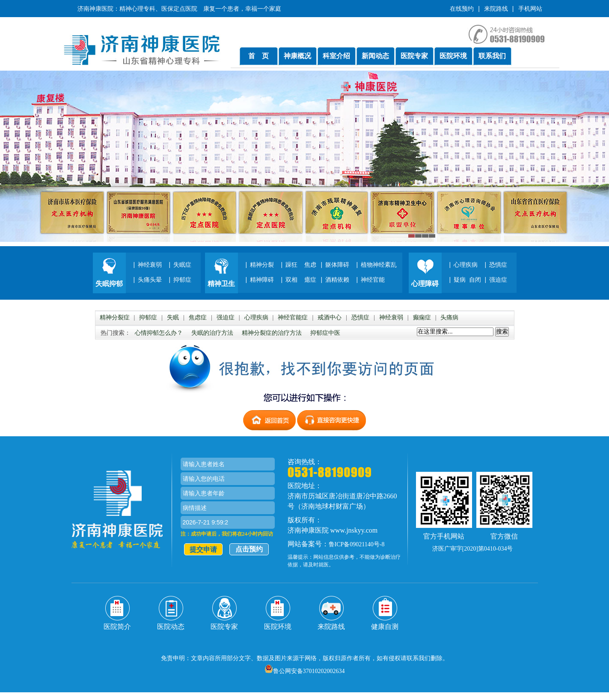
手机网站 (530, 9)
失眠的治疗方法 (212, 333)
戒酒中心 (330, 317)
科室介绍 (336, 56)
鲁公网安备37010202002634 (305, 671)
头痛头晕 (150, 280)
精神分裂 (262, 265)
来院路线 (496, 9)
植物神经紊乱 (379, 265)
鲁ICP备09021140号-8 (357, 544)
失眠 (173, 317)
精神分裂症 (115, 317)
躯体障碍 (337, 265)
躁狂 (291, 265)
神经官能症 (293, 317)
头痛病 (449, 317)
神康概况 (297, 56)
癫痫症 (422, 317)
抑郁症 (182, 280)
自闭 (475, 280)
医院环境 (453, 56)
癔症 (310, 280)
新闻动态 (375, 56)
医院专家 (414, 56)
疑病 (460, 280)
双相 (291, 280)
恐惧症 (498, 265)
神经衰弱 (150, 265)
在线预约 (462, 9)
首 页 (258, 56)
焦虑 (310, 265)
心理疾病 (466, 265)
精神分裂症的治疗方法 (272, 333)
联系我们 (492, 56)
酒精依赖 (337, 280)
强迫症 (498, 280)
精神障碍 (262, 280)
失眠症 (182, 265)
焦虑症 (198, 317)
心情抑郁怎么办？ (159, 333)
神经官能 (373, 280)
